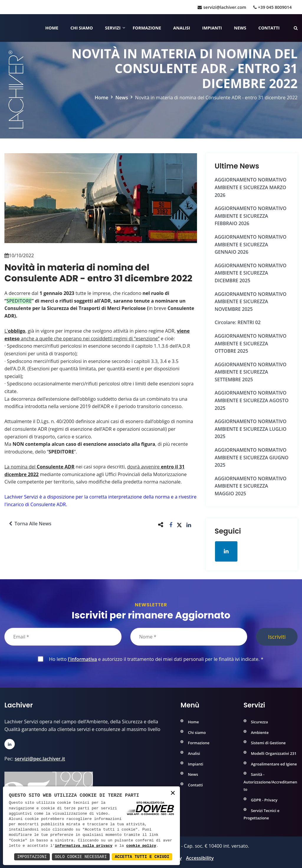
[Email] (63, 637)
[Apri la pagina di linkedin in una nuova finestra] (226, 551)
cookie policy (141, 846)
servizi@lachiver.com (222, 7)
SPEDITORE (19, 301)
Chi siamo (82, 28)
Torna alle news (30, 524)
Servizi (113, 28)
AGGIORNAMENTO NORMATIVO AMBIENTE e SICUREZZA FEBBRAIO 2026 (251, 216)
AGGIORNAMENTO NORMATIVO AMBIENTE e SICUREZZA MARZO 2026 (251, 187)
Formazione (147, 28)
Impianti (212, 28)
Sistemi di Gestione (268, 743)
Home (52, 28)
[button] (171, 525)
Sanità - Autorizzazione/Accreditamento (270, 782)
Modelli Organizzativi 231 (274, 753)
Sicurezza (260, 722)
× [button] (173, 793)
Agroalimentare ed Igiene (274, 764)
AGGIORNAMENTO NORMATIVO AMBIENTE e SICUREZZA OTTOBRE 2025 (251, 343)
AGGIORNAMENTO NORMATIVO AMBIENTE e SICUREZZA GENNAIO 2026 (251, 244)
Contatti (269, 28)
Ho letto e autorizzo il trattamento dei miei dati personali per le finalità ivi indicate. (155, 659)
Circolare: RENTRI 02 (238, 322)
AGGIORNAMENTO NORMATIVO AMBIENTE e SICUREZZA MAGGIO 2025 (251, 486)
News (240, 28)
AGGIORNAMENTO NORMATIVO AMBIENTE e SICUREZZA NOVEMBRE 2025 (251, 302)
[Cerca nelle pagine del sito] (296, 28)
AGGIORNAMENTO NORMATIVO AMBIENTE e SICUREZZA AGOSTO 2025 (252, 400)
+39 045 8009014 (273, 7)
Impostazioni (32, 857)
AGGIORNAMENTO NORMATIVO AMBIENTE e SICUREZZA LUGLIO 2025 (251, 429)
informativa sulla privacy (84, 846)
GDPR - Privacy (264, 800)
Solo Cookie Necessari (81, 857)
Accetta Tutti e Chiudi (142, 857)
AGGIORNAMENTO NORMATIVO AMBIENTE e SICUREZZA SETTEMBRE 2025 (251, 372)
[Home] (5, 28)
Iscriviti (277, 637)
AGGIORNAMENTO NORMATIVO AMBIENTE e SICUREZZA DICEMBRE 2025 (251, 273)
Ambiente (260, 732)
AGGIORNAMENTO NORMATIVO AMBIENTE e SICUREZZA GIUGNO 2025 (252, 457)
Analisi (182, 28)
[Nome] (189, 637)
